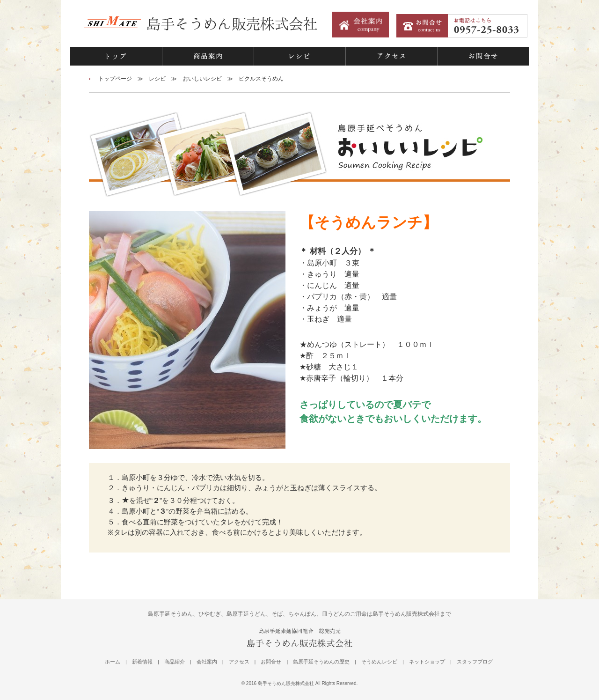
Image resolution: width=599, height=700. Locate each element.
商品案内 (208, 56)
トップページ (115, 79)
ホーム (113, 662)
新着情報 (142, 662)
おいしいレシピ (202, 79)
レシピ (299, 56)
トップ (116, 56)
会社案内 (207, 662)
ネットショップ (427, 662)
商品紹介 (175, 662)
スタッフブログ (475, 662)
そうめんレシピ (379, 662)
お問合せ (483, 56)
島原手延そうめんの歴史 (321, 662)
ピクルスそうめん (261, 79)
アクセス (391, 56)
